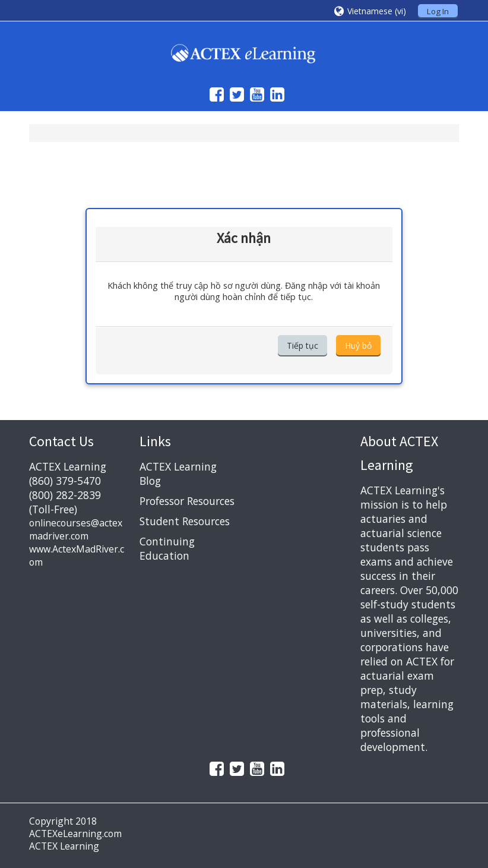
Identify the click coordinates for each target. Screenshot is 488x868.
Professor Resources (187, 501)
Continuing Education (167, 548)
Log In (438, 11)
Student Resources (185, 521)
